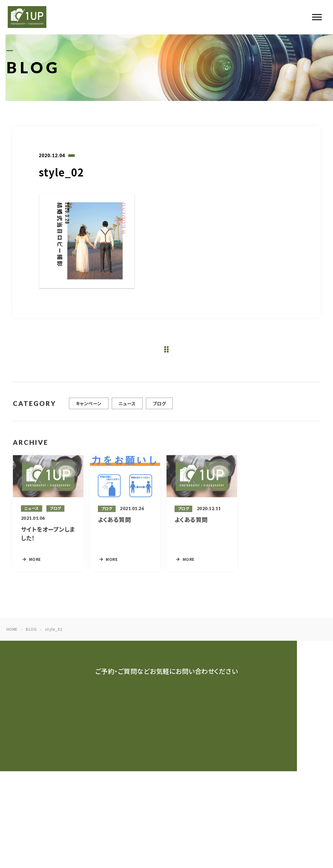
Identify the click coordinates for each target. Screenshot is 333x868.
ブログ (159, 408)
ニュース (127, 408)
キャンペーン (89, 408)
